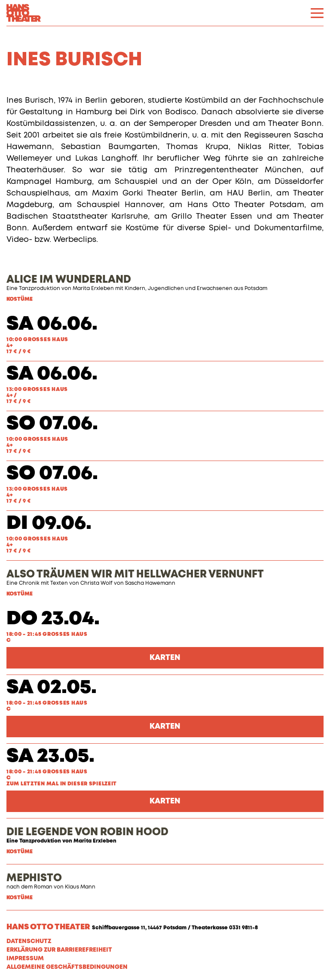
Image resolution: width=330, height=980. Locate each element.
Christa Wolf (96, 583)
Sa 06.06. (52, 324)
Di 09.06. (49, 524)
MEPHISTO (34, 878)
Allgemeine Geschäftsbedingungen (67, 967)
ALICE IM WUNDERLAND (69, 280)
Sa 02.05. (52, 688)
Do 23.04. (53, 619)
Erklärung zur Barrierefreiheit (59, 950)
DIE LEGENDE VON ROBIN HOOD (87, 832)
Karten (165, 658)
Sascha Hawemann (150, 583)
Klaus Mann (80, 887)
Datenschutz (29, 941)
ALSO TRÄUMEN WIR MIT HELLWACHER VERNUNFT (135, 574)
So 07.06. (52, 424)
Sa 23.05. (50, 756)
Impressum (25, 959)
